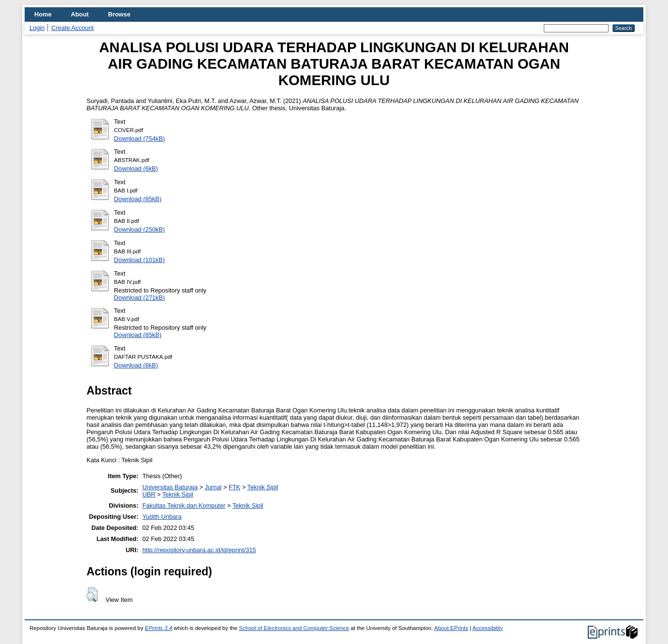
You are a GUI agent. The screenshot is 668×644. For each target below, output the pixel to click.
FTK (234, 487)
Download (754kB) (139, 139)
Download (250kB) (139, 229)
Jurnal (213, 487)
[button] (92, 595)
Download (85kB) (138, 199)
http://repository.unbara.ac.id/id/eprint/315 (199, 550)
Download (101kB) (139, 260)
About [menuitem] (80, 14)
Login (37, 28)
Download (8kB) (136, 365)
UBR (149, 494)
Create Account (73, 28)
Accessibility (487, 628)
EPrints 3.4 (159, 628)
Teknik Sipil (262, 487)
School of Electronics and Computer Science (294, 628)
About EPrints (451, 628)
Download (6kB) (136, 168)
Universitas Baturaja (170, 487)
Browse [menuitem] (119, 14)
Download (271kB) (139, 298)
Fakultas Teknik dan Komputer (184, 505)
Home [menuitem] (43, 14)
